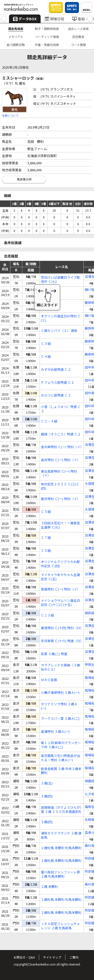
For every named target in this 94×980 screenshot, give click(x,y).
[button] (4, 19)
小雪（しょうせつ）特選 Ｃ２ (61, 409)
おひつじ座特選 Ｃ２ (56, 395)
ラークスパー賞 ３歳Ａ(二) (60, 719)
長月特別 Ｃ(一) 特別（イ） (61, 460)
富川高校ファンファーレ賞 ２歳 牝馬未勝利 (60, 874)
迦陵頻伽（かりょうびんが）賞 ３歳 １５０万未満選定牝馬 (61, 810)
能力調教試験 (16, 45)
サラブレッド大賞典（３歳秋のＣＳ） (60, 667)
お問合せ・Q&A (24, 957)
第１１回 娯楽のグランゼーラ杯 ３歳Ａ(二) (61, 745)
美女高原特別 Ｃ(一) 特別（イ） (59, 474)
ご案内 (74, 957)
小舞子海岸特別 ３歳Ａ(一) (60, 693)
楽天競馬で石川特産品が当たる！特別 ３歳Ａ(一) (60, 758)
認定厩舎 (78, 37)
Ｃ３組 (46, 344)
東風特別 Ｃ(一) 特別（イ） (61, 589)
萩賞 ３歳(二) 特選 (54, 654)
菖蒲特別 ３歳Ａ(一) (55, 732)
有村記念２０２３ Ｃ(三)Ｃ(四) (60, 486)
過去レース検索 (78, 29)
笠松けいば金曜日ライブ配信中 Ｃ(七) (60, 280)
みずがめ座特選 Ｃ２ (56, 370)
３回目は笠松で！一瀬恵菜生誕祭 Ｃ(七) (60, 525)
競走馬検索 (16, 29)
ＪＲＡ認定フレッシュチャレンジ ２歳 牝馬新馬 (60, 926)
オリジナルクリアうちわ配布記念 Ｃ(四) (60, 564)
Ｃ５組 (46, 512)
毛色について (10, 115)
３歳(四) (47, 796)
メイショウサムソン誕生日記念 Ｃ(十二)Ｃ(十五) (60, 603)
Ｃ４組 (46, 357)
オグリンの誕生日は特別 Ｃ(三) (61, 318)
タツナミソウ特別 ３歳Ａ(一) (59, 706)
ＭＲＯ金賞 (49, 680)
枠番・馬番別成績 (47, 45)
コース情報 (78, 45)
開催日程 (54, 19)
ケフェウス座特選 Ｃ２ (58, 383)
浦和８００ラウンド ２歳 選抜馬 (61, 835)
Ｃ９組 (46, 305)
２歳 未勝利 (49, 887)
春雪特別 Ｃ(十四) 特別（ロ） (62, 628)
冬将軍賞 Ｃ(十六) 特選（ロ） (62, 641)
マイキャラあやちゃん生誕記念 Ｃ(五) (60, 577)
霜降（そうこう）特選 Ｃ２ (61, 434)
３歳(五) (47, 783)
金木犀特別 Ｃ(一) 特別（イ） (62, 447)
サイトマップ (52, 957)
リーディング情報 (47, 37)
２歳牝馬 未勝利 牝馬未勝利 (61, 848)
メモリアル (16, 37)
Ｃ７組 (46, 292)
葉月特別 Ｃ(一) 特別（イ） (61, 499)
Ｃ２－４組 (49, 421)
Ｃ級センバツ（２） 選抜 (59, 331)
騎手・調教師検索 (47, 29)
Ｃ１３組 (47, 615)
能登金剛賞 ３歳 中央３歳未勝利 (61, 771)
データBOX (25, 19)
